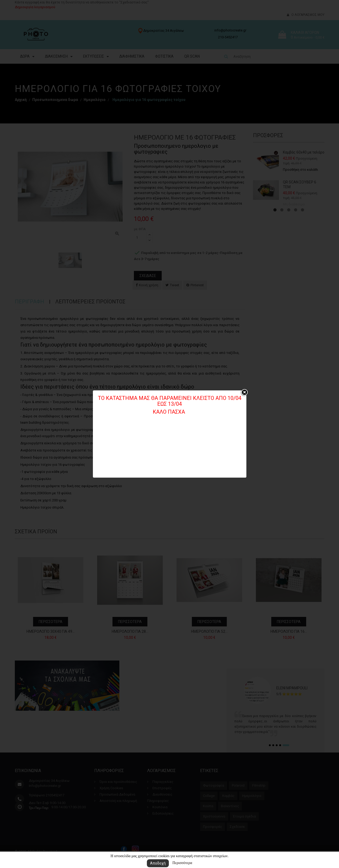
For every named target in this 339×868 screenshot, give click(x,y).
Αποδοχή (158, 863)
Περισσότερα (182, 863)
